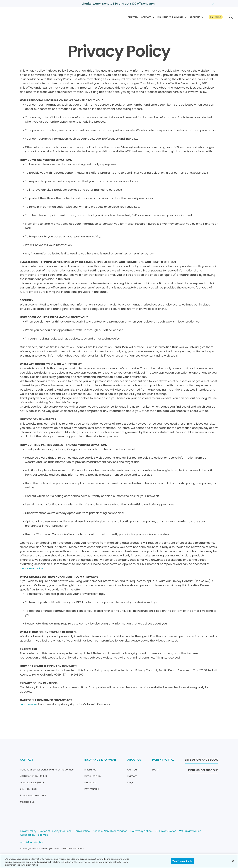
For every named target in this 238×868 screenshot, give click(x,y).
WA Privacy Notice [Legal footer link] (190, 831)
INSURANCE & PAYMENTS (170, 17)
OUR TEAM (133, 17)
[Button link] (216, 17)
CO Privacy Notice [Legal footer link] (165, 831)
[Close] (233, 861)
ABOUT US (195, 17)
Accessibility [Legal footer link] (28, 835)
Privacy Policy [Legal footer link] (28, 831)
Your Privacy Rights (31, 843)
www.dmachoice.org (34, 568)
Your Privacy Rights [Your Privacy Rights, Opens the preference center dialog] (182, 861)
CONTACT (27, 760)
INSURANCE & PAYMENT (100, 760)
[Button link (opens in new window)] (201, 761)
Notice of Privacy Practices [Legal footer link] (55, 831)
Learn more (28, 704)
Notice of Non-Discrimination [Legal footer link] (110, 831)
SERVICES (146, 17)
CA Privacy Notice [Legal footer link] (141, 831)
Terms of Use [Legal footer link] (82, 831)
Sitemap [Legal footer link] (43, 835)
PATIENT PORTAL (163, 760)
